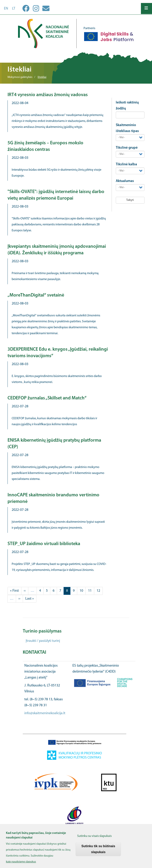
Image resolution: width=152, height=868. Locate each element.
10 (83, 590)
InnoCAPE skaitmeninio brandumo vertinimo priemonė (53, 498)
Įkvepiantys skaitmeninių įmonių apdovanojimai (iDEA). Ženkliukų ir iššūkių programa (57, 250)
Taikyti (130, 200)
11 (91, 590)
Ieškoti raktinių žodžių (127, 106)
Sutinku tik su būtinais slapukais (98, 852)
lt (14, 9)
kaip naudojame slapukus (21, 865)
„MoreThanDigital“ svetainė (36, 295)
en (6, 9)
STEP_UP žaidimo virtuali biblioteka (44, 544)
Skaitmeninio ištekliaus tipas (127, 128)
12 (100, 590)
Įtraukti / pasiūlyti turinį (43, 641)
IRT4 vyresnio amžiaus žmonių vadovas (48, 95)
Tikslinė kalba (126, 164)
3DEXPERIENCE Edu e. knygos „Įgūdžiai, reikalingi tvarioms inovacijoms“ (58, 353)
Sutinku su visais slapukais (94, 839)
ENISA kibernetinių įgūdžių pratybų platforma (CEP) (54, 444)
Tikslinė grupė (127, 148)
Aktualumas (125, 181)
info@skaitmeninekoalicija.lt (45, 713)
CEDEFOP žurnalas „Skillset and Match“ (47, 398)
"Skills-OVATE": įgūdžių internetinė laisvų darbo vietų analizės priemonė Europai (56, 195)
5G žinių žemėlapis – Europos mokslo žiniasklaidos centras (45, 146)
